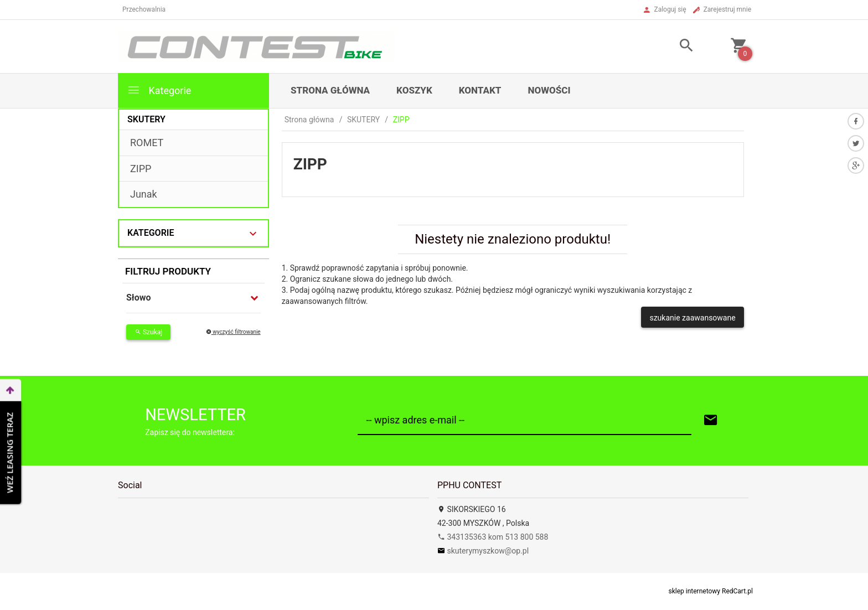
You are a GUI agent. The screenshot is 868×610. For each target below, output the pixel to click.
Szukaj (148, 332)
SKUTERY (146, 119)
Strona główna (330, 90)
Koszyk (414, 90)
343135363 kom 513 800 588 (493, 537)
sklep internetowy (695, 591)
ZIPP (141, 169)
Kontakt (480, 90)
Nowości (549, 90)
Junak (144, 194)
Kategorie (159, 90)
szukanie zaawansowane (692, 318)
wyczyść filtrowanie (233, 332)
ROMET (147, 143)
